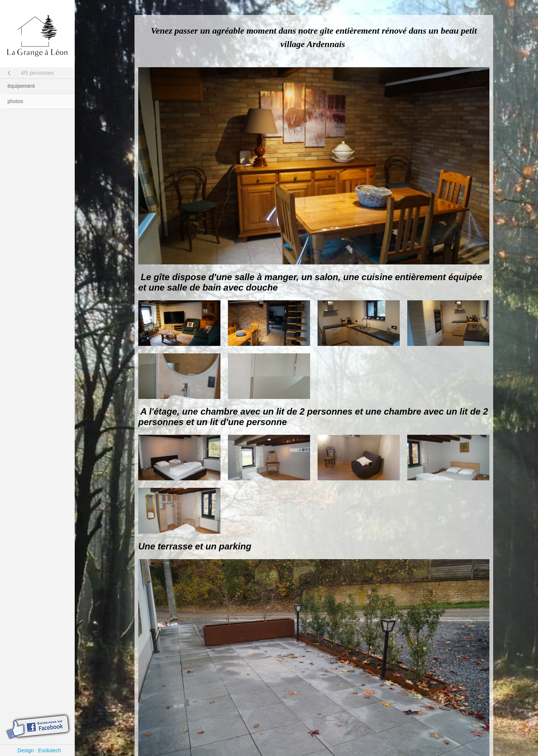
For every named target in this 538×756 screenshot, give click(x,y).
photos (15, 101)
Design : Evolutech (39, 750)
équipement (21, 86)
